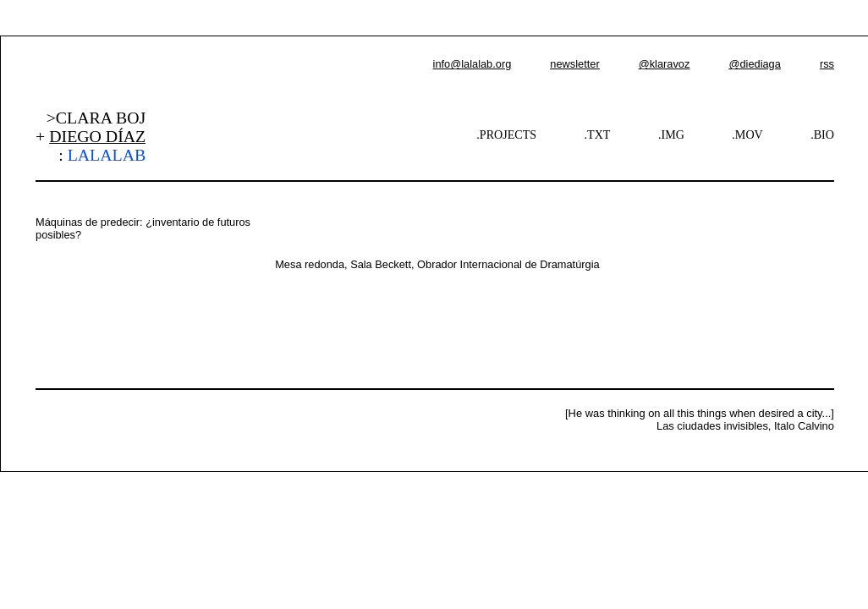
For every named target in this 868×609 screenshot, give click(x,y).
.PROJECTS (506, 134)
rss (827, 64)
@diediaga (754, 64)
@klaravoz (665, 64)
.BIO (822, 134)
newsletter (574, 64)
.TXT (598, 134)
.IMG (671, 134)
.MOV (747, 134)
